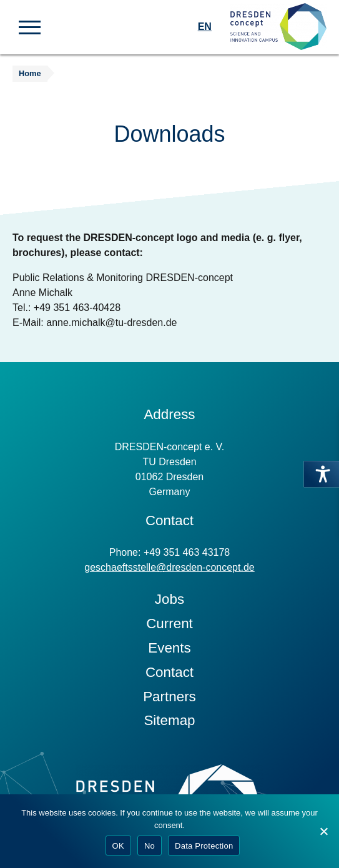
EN (205, 27)
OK (118, 846)
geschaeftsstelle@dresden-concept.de (169, 567)
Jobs (169, 599)
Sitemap (169, 720)
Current (169, 624)
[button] (30, 26)
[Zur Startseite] (278, 27)
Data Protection (204, 846)
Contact (169, 672)
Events (169, 648)
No (150, 846)
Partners (169, 697)
